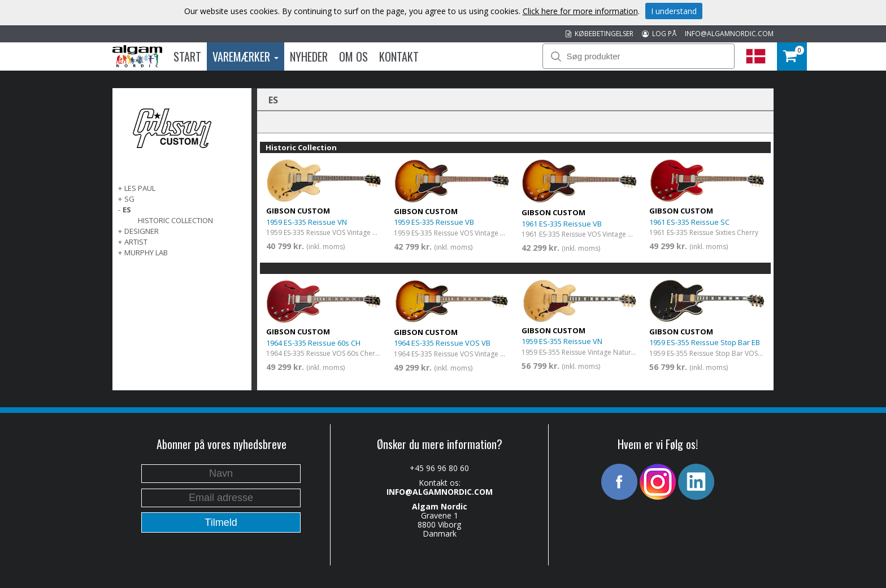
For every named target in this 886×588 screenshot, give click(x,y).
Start (187, 56)
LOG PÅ (659, 34)
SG (129, 199)
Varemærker (246, 56)
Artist (136, 242)
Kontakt (399, 56)
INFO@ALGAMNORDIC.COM (729, 34)
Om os (353, 56)
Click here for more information (580, 11)
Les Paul (140, 188)
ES (127, 210)
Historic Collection (175, 220)
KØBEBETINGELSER (600, 34)
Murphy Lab (146, 252)
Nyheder (309, 56)
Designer (142, 231)
